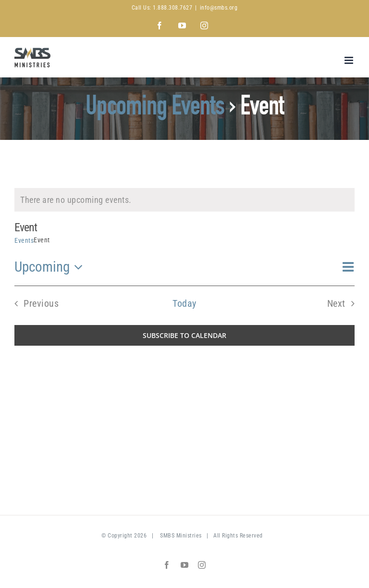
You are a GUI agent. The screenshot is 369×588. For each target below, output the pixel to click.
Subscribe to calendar (184, 335)
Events (24, 240)
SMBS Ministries (181, 536)
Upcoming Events (155, 109)
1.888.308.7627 (172, 8)
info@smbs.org (219, 8)
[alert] (184, 200)
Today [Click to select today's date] (184, 304)
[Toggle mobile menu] (350, 60)
